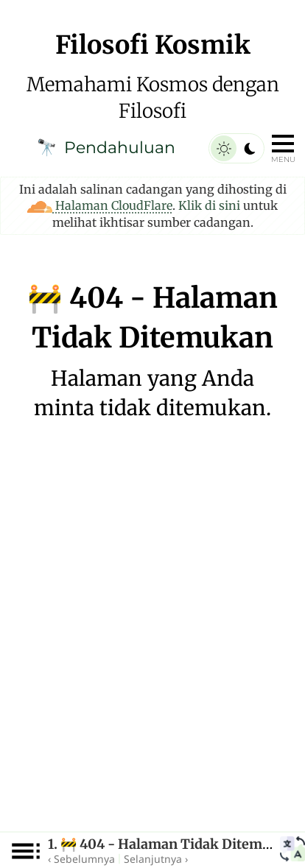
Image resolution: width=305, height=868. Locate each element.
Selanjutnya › (156, 859)
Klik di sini (209, 205)
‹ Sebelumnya (81, 859)
